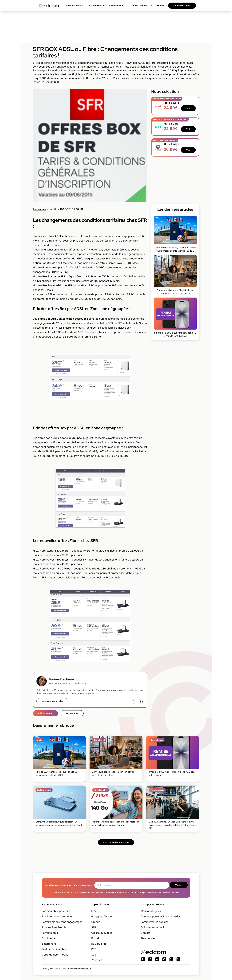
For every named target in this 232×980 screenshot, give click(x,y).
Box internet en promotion (58, 916)
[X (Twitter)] (134, 701)
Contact (145, 933)
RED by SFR (98, 944)
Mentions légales (151, 911)
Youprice (97, 960)
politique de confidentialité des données (161, 892)
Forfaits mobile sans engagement (62, 922)
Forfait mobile (50, 933)
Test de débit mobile (54, 949)
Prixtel (95, 938)
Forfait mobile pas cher (56, 911)
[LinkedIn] (141, 701)
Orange (96, 922)
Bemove (87, 968)
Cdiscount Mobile (102, 933)
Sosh (94, 955)
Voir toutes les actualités (116, 842)
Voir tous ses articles (52, 701)
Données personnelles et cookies (161, 916)
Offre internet (45, 713)
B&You (95, 949)
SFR (82, 236)
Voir (188, 108)
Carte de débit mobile (55, 955)
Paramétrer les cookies (155, 922)
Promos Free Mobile (54, 927)
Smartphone (49, 944)
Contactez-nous (182, 6)
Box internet (49, 938)
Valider (179, 885)
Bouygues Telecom (103, 916)
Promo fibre (72, 713)
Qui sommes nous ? (152, 927)
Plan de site (148, 938)
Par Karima (39, 209)
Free (94, 911)
